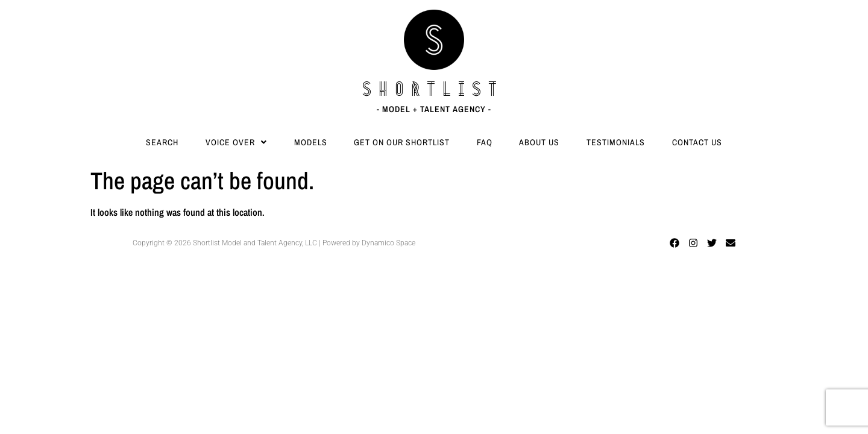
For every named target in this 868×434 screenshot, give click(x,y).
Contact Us (697, 142)
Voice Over (236, 142)
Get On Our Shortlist (402, 142)
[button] (237, 142)
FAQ (485, 142)
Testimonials (616, 142)
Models (311, 142)
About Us (539, 142)
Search (162, 142)
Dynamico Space (388, 243)
